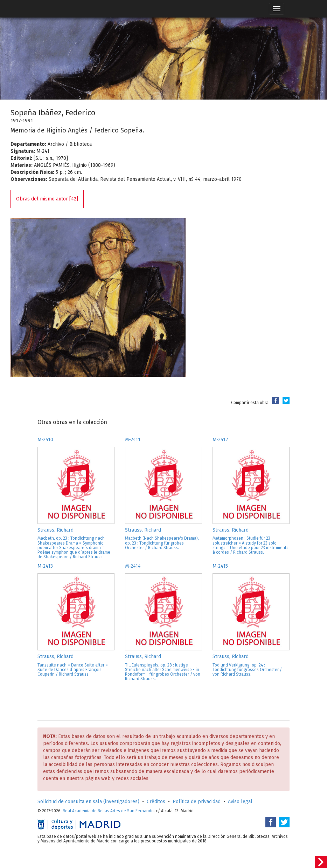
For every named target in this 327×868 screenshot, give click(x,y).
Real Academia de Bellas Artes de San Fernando (108, 811)
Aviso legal (240, 802)
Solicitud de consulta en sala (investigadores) (88, 802)
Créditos (156, 802)
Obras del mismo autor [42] (47, 199)
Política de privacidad (197, 802)
